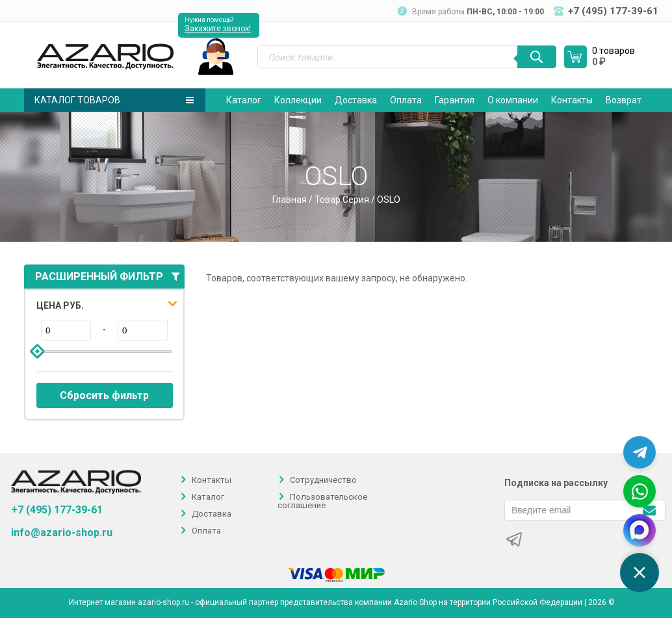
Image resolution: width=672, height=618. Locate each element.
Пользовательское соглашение (322, 501)
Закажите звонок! (218, 29)
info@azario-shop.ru (62, 533)
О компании (513, 100)
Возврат (624, 100)
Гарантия (455, 100)
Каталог (244, 100)
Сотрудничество (323, 480)
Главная (290, 200)
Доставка (356, 100)
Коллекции (298, 100)
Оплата (406, 100)
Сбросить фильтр (104, 395)
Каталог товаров (114, 100)
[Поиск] (537, 57)
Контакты (572, 100)
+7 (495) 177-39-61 (57, 510)
